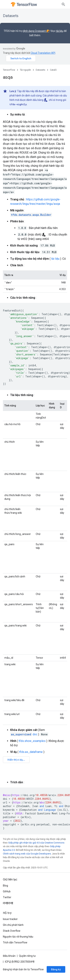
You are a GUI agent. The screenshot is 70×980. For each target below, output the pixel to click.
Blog (5, 886)
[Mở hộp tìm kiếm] (63, 4)
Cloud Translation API (43, 53)
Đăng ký (56, 969)
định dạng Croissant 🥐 (36, 31)
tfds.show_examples (32, 741)
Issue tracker (10, 919)
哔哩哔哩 (8, 903)
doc (24, 734)
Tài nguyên (25, 70)
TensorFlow (9, 70)
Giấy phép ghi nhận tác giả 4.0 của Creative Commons (36, 843)
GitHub (7, 891)
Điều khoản (9, 956)
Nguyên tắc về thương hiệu (18, 937)
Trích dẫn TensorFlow (15, 942)
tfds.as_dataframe (31, 752)
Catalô (53, 70)
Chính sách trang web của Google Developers (27, 854)
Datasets (11, 16)
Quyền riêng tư (27, 956)
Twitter (7, 897)
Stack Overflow (12, 931)
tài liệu (60, 31)
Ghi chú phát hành (13, 925)
